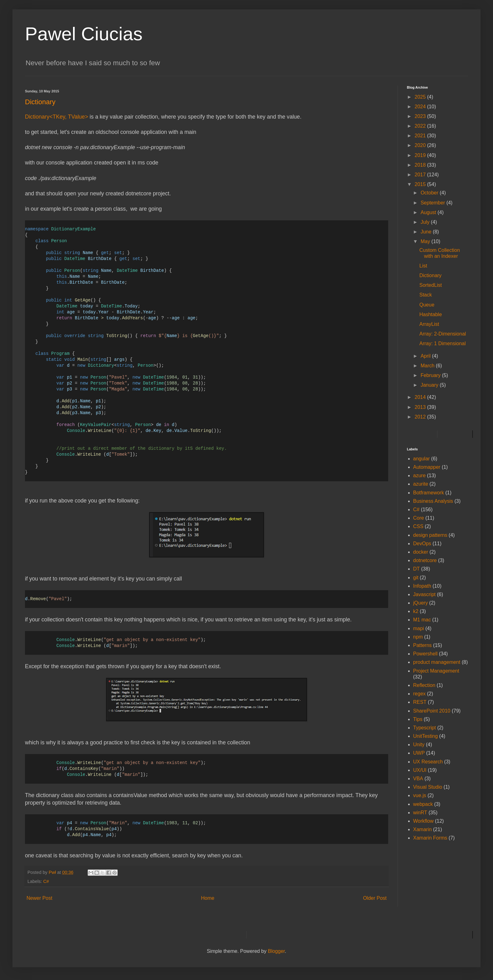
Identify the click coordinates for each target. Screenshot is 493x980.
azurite (421, 484)
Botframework (429, 493)
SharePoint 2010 (432, 711)
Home (208, 898)
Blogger (276, 951)
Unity (419, 745)
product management (437, 662)
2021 (421, 136)
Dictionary (430, 275)
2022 (421, 126)
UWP (419, 753)
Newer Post (39, 898)
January (430, 385)
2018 (421, 165)
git (416, 578)
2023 (421, 116)
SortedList (431, 285)
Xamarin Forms (430, 838)
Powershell (425, 654)
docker (421, 552)
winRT (420, 813)
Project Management (436, 671)
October (430, 193)
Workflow (423, 821)
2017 (421, 175)
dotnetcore (425, 560)
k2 (416, 611)
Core (419, 518)
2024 (421, 107)
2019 (421, 155)
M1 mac (422, 620)
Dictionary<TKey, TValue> (56, 117)
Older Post (375, 898)
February (431, 375)
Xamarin (422, 829)
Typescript (425, 728)
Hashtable (431, 314)
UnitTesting (425, 736)
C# (46, 881)
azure (419, 475)
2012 (421, 417)
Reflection (424, 685)
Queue (427, 305)
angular (421, 459)
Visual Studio (428, 787)
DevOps (422, 544)
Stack (426, 295)
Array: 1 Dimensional (443, 343)
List (423, 266)
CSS (418, 526)
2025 (421, 97)
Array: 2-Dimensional (443, 334)
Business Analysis (433, 501)
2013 (421, 407)
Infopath (422, 586)
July (426, 222)
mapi (419, 628)
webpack (423, 804)
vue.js (420, 795)
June (427, 232)
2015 (421, 184)
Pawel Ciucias (84, 34)
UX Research (428, 762)
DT (416, 569)
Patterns (422, 645)
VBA (418, 779)
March (428, 366)
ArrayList (429, 324)
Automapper (427, 467)
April (426, 356)
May (426, 241)
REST (420, 702)
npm (418, 637)
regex (419, 694)
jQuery (420, 603)
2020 (421, 145)
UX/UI (420, 770)
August (429, 212)
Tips (418, 719)
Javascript (424, 594)
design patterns (430, 535)
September (434, 203)
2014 (421, 397)
